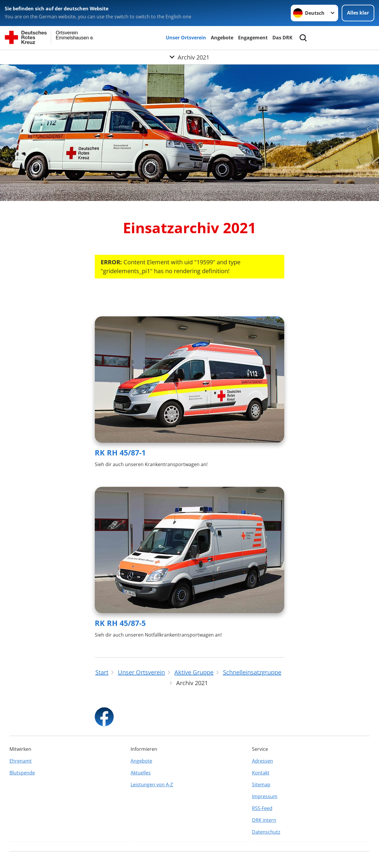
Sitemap (261, 785)
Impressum (265, 796)
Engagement (253, 38)
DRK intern (264, 820)
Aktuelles (141, 773)
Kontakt (261, 773)
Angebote (222, 38)
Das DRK (282, 38)
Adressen (262, 761)
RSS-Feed (262, 808)
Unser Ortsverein (186, 38)
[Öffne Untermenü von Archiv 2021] (189, 57)
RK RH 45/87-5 (120, 623)
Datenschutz (266, 832)
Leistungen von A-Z (152, 785)
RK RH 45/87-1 (120, 452)
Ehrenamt (21, 761)
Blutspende (22, 773)
